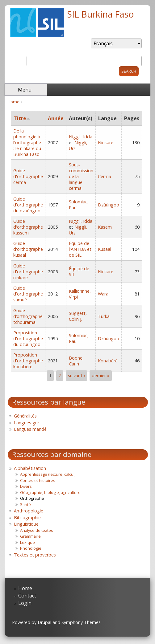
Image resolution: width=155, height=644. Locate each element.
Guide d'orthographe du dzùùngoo (28, 205)
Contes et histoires (38, 480)
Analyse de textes (37, 530)
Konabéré (108, 361)
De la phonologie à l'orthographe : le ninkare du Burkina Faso (27, 143)
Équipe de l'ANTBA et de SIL (80, 249)
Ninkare (106, 143)
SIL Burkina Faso (101, 14)
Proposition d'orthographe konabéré (28, 361)
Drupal (44, 622)
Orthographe (32, 498)
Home (14, 102)
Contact (27, 596)
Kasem (105, 227)
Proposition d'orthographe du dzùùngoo (28, 338)
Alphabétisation (30, 468)
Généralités (25, 416)
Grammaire (30, 536)
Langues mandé (30, 429)
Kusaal (105, 249)
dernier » (101, 375)
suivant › (76, 375)
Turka (104, 316)
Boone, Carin (76, 361)
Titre (22, 118)
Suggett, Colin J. (78, 316)
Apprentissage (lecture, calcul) (48, 474)
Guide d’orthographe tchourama (28, 316)
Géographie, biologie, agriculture (50, 492)
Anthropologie (29, 511)
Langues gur (27, 423)
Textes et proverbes (35, 555)
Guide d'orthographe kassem (28, 227)
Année (56, 118)
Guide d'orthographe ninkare (28, 272)
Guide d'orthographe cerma (28, 176)
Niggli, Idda (81, 137)
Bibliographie (27, 518)
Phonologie (31, 548)
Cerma (105, 176)
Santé (25, 504)
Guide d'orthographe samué (28, 294)
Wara (103, 294)
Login (25, 603)
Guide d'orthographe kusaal (28, 249)
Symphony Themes (81, 622)
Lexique (27, 542)
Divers (26, 486)
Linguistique (26, 524)
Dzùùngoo (109, 205)
